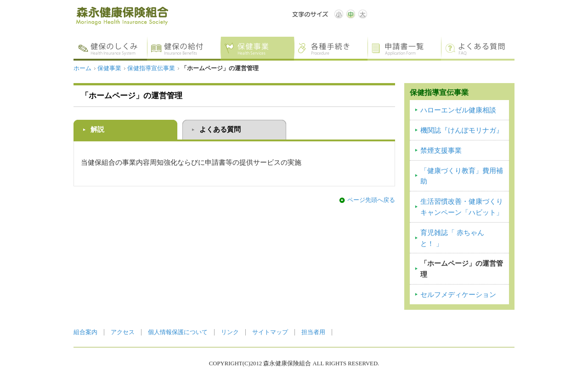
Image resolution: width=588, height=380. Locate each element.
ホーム (82, 68)
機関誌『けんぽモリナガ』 (462, 130)
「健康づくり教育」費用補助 (462, 176)
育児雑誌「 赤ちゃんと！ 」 (452, 238)
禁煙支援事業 (441, 151)
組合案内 (85, 332)
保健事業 (109, 68)
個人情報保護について (178, 332)
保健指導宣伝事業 (151, 68)
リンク (230, 332)
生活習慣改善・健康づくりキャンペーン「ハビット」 (462, 207)
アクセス (123, 332)
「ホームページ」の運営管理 (462, 269)
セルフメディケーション (458, 295)
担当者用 (313, 332)
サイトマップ (270, 332)
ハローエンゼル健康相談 (458, 110)
